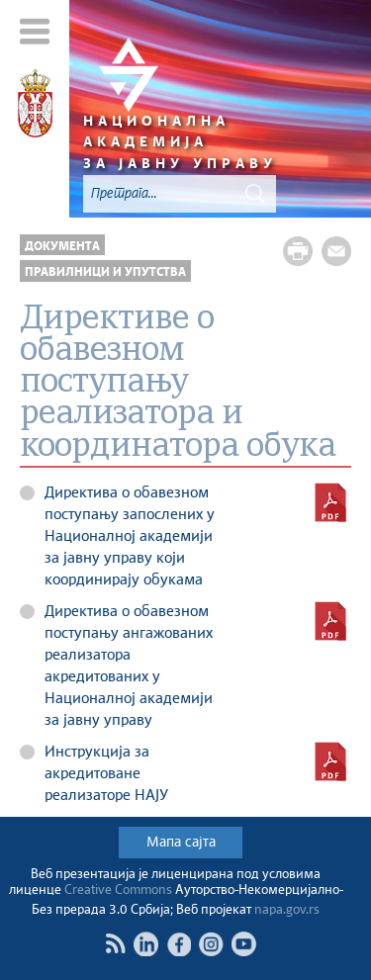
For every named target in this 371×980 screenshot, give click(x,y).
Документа (62, 247)
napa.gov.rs (287, 910)
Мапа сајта (181, 843)
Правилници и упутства (105, 272)
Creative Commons (118, 891)
